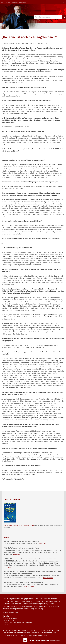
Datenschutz (23, 2)
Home (3, 2)
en (64, 2)
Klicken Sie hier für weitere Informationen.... (45, 640)
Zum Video (8, 567)
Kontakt (8, 2)
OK (25, 640)
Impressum (15, 2)
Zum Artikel (42, 543)
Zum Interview (48, 578)
